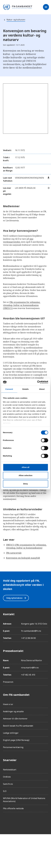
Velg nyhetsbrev (16, 598)
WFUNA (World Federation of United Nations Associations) (24, 800)
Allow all (25, 467)
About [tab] (42, 389)
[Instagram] (12, 821)
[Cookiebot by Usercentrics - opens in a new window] (37, 382)
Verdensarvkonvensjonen (32, 178)
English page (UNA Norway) (16, 740)
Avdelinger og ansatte (13, 711)
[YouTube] (33, 821)
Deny (25, 484)
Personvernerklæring (13, 747)
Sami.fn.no (8, 784)
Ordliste (7, 777)
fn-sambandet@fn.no (31, 631)
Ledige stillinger (11, 733)
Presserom (8, 682)
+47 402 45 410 (28, 675)
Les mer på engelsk (32, 188)
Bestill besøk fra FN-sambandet (18, 726)
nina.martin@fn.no (30, 668)
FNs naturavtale (14, 553)
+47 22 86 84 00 (28, 638)
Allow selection (25, 475)
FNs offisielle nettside (13, 808)
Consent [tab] (9, 389)
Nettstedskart (10, 770)
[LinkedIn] (19, 821)
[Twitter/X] (26, 821)
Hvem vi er (8, 704)
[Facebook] (5, 821)
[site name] (18, 7)
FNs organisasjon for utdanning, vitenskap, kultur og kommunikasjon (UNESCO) (22, 305)
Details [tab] (26, 389)
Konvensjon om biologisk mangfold (23, 558)
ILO (5, 791)
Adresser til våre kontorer (15, 719)
